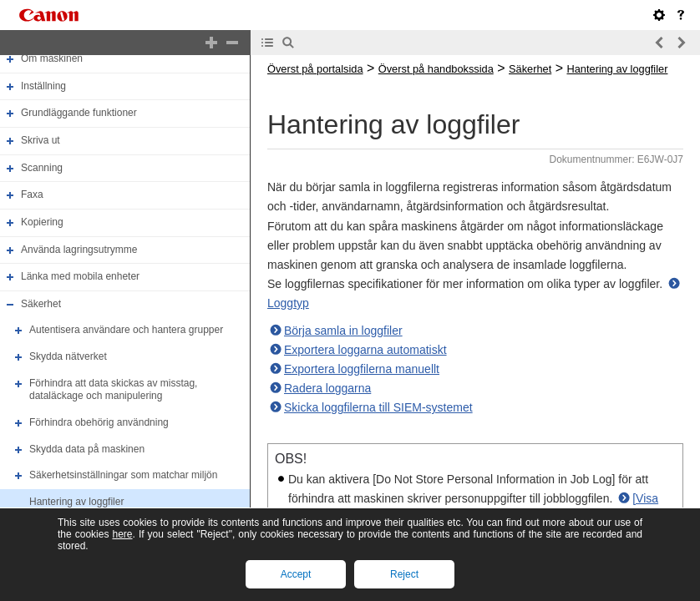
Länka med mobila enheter (80, 276)
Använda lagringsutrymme (79, 250)
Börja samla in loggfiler (343, 331)
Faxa (32, 194)
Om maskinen (52, 58)
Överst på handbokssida (436, 69)
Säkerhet (41, 304)
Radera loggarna (327, 388)
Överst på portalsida (315, 69)
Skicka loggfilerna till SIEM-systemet (378, 407)
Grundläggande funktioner (79, 114)
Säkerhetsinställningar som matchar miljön (123, 475)
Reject (404, 574)
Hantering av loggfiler (76, 502)
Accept (296, 574)
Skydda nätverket (68, 356)
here (122, 534)
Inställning (43, 86)
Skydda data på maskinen (87, 449)
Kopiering (42, 222)
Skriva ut (41, 140)
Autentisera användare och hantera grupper (126, 331)
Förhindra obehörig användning (99, 422)
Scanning (42, 168)
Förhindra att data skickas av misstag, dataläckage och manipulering (113, 390)
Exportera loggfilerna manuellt (362, 369)
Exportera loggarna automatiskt (365, 350)
